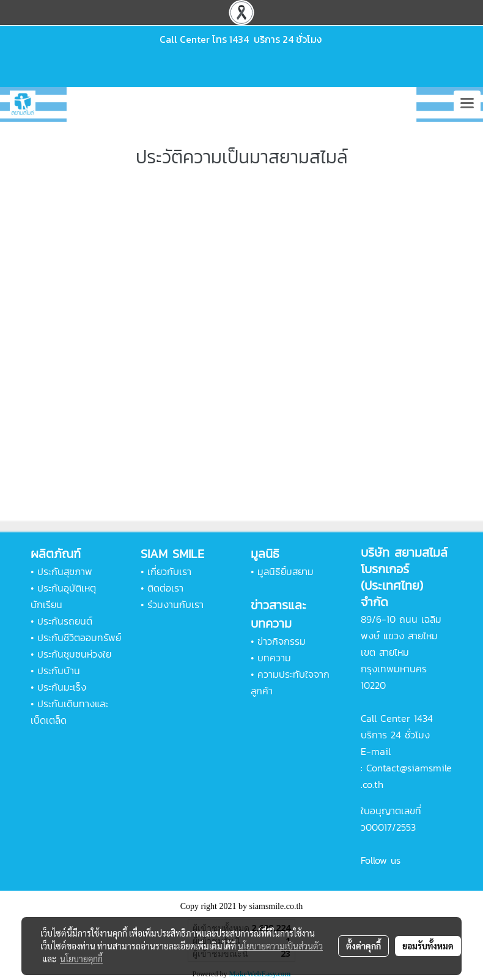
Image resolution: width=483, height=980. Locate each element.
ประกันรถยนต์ (65, 621)
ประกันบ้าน (59, 670)
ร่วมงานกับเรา (175, 604)
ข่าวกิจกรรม (282, 641)
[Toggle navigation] (467, 104)
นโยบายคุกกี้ (81, 959)
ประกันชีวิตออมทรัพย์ (79, 637)
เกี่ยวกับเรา (169, 571)
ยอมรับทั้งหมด (428, 946)
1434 (239, 39)
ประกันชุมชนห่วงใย (74, 654)
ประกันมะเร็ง (62, 687)
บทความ (274, 658)
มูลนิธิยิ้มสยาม (286, 571)
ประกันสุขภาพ (65, 571)
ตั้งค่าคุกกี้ (363, 946)
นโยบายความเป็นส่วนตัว (280, 946)
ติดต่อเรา (165, 588)
